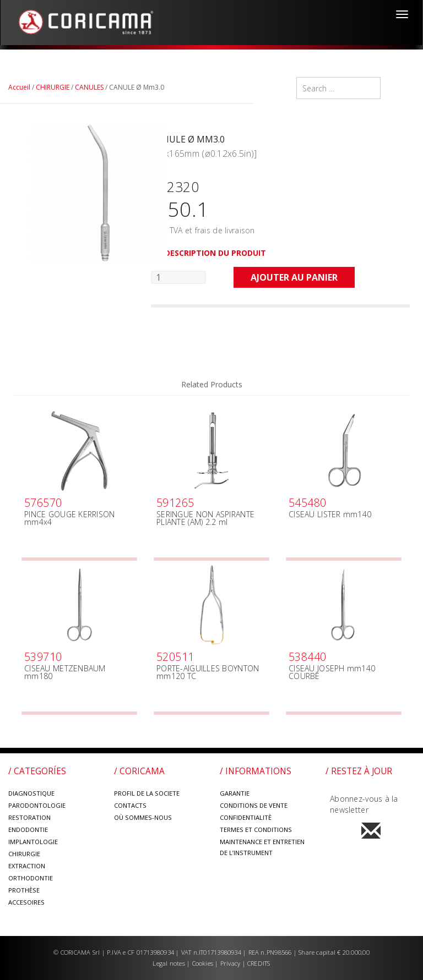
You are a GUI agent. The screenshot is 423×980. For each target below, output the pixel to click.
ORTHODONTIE (31, 878)
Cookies (203, 963)
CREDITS (259, 963)
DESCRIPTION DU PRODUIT (215, 253)
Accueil (19, 87)
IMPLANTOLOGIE (33, 842)
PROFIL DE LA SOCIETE (147, 793)
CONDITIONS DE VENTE (254, 805)
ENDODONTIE (28, 830)
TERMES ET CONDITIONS (256, 830)
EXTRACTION (27, 866)
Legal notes (170, 963)
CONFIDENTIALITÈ (246, 817)
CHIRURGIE (53, 87)
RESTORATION (29, 817)
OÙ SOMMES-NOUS (143, 817)
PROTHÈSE (24, 890)
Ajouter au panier (294, 277)
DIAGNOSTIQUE (31, 793)
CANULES (89, 87)
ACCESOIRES (26, 902)
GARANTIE (235, 793)
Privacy (231, 963)
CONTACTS (130, 805)
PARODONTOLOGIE (37, 805)
